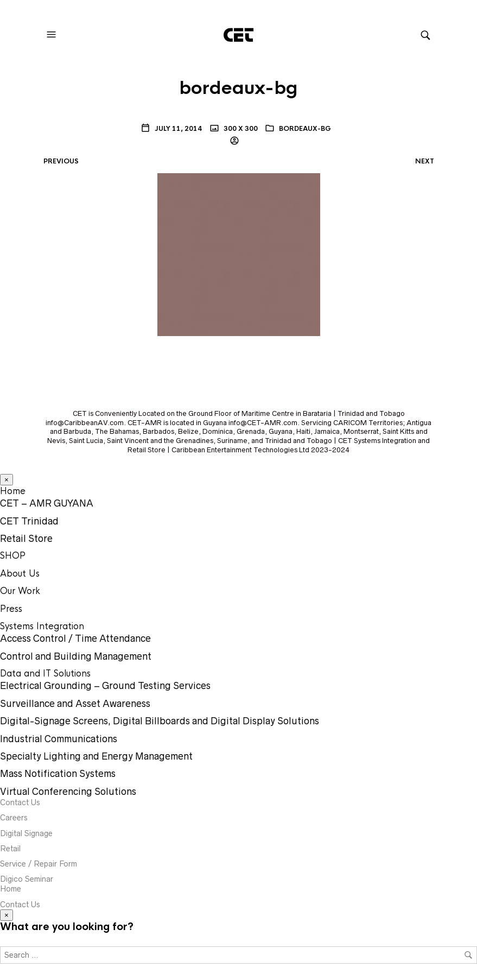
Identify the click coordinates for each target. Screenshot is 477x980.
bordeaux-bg (305, 129)
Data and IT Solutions (45, 674)
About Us (20, 574)
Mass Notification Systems (58, 774)
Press (11, 609)
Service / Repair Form (39, 864)
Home (13, 491)
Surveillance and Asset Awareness (75, 704)
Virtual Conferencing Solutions (68, 792)
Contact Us (20, 802)
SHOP (13, 556)
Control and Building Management (76, 656)
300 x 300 (240, 129)
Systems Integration (42, 626)
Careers (14, 818)
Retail (10, 849)
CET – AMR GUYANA (47, 503)
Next (425, 161)
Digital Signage (26, 833)
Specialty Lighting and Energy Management (96, 756)
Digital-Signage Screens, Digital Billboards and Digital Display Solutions (160, 721)
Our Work (20, 591)
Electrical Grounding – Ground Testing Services (105, 686)
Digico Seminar (27, 879)
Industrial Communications (59, 739)
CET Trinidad (29, 521)
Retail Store (26, 539)
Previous (61, 161)
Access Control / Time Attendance (75, 638)
